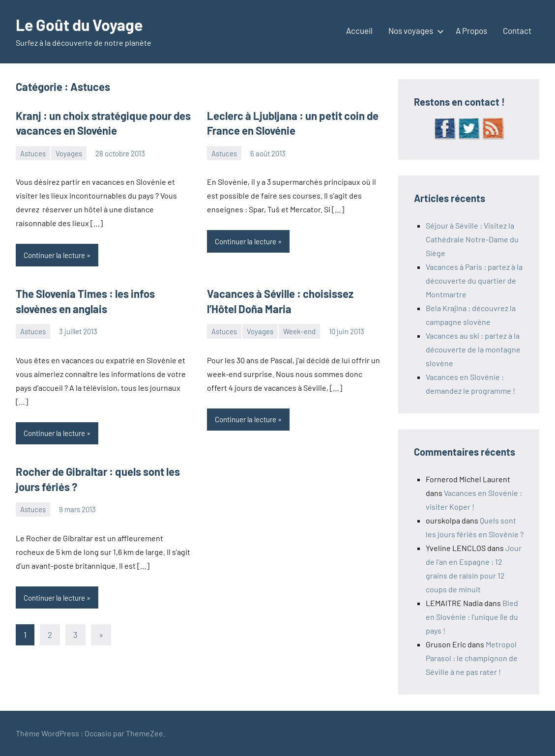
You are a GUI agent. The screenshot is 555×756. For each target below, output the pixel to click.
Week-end (299, 331)
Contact (517, 30)
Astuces (33, 153)
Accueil (359, 30)
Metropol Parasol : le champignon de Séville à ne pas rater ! (472, 658)
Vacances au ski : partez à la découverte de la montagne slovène (473, 349)
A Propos (471, 30)
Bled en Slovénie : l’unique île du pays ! (472, 617)
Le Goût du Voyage (79, 25)
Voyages (69, 153)
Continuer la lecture (54, 255)
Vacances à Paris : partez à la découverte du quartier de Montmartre (474, 280)
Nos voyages (414, 30)
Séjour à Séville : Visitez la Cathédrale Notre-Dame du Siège (472, 239)
